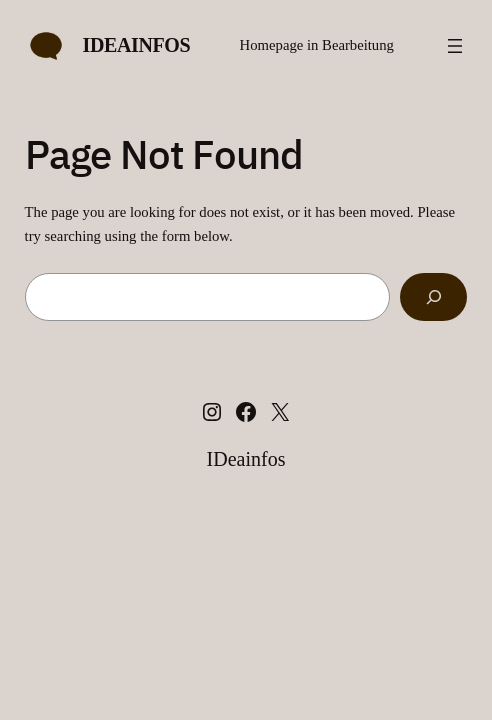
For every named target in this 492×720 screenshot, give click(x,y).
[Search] (433, 297)
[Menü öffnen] (455, 46)
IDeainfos (137, 45)
